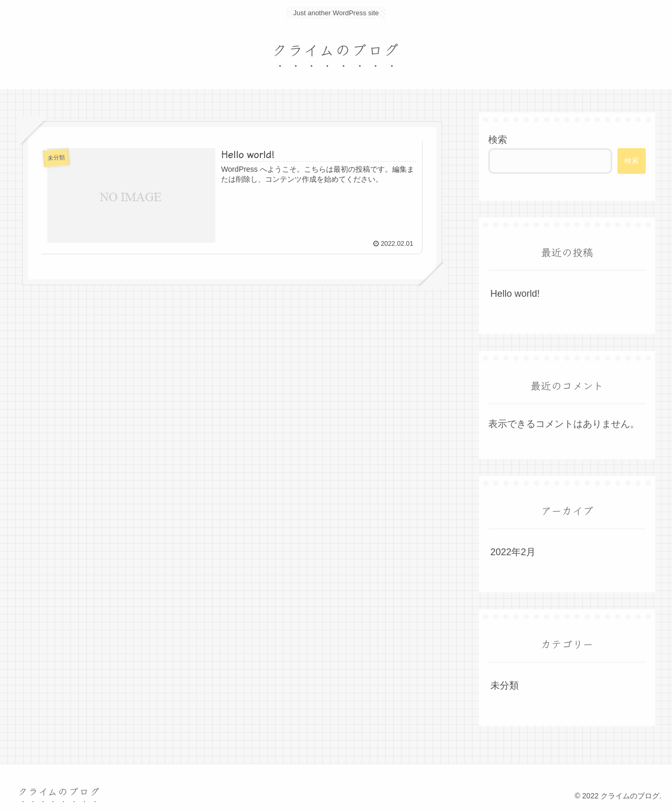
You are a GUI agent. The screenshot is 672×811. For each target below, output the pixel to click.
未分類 (505, 685)
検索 (498, 140)
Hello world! (515, 294)
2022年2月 (513, 552)
